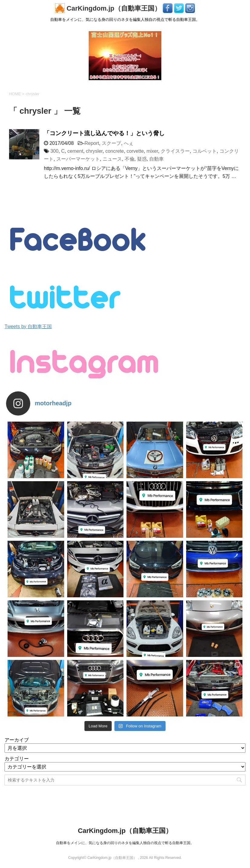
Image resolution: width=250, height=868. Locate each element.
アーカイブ (17, 740)
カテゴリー (17, 759)
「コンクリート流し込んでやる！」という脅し (104, 133)
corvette (135, 151)
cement (75, 151)
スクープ (111, 143)
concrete (115, 151)
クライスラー (175, 151)
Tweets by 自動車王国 (28, 326)
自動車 (156, 159)
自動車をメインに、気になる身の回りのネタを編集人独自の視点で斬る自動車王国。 (125, 843)
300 (54, 151)
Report (92, 143)
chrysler (94, 151)
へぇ (129, 143)
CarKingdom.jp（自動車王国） (109, 8)
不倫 (130, 159)
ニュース (112, 159)
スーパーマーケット (78, 159)
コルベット (205, 151)
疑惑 (142, 159)
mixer (152, 151)
